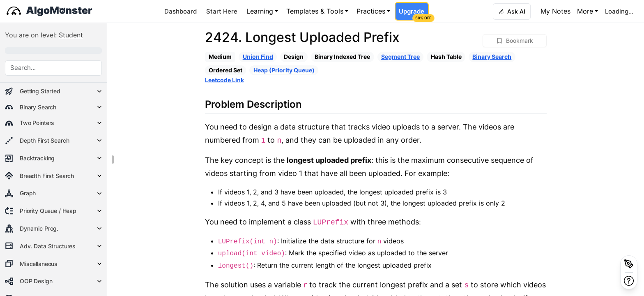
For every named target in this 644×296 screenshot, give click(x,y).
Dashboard (181, 11)
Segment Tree (400, 57)
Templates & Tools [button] (315, 11)
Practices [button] (371, 11)
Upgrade (414, 14)
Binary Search (492, 57)
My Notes (555, 11)
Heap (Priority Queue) (284, 70)
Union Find (258, 57)
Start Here (222, 11)
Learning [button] (260, 11)
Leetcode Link (224, 80)
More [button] (585, 11)
